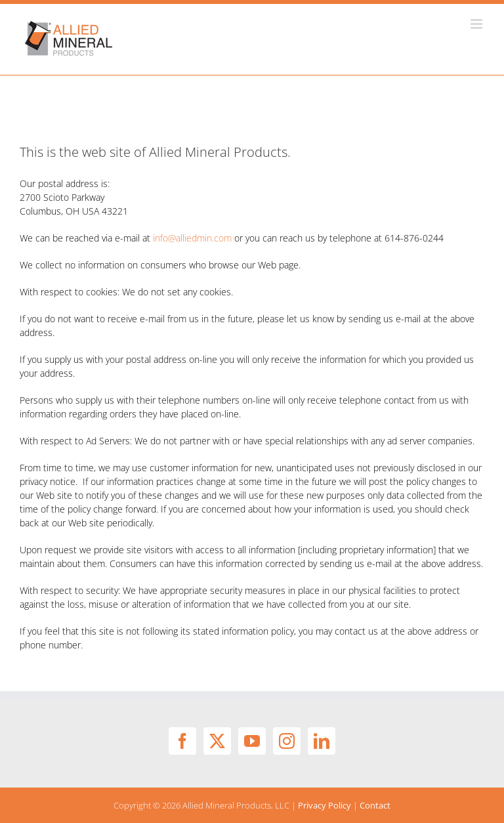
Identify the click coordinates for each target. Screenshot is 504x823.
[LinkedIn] (322, 741)
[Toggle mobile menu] (477, 24)
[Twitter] (217, 741)
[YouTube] (252, 741)
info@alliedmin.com (192, 238)
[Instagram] (287, 741)
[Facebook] (182, 741)
